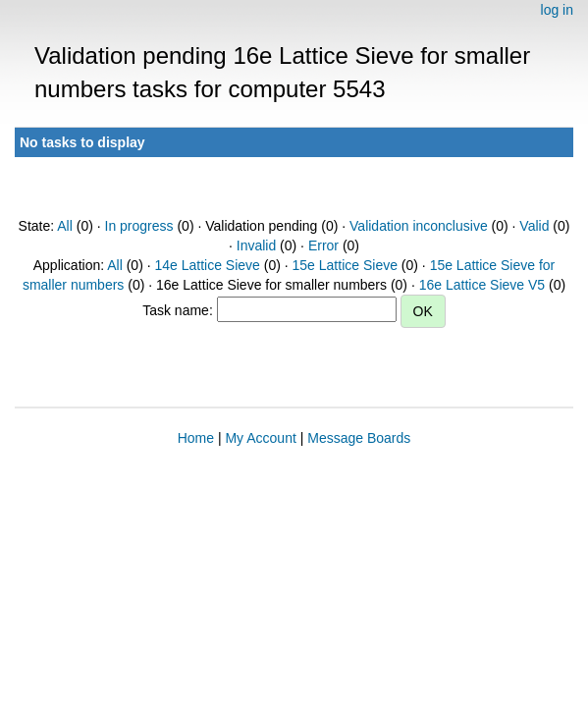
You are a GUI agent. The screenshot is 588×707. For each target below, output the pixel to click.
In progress (139, 226)
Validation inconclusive (419, 226)
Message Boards (359, 438)
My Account (260, 438)
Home (196, 438)
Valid (534, 226)
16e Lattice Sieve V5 (482, 285)
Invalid (256, 245)
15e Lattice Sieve (345, 265)
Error (323, 245)
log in (557, 10)
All (65, 226)
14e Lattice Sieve (207, 265)
